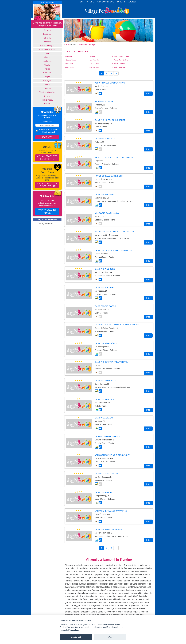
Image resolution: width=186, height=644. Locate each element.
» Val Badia (69, 64)
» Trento (92, 56)
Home (73, 45)
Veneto (47, 104)
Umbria (47, 96)
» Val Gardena (94, 67)
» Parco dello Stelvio (120, 60)
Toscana (47, 88)
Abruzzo (47, 30)
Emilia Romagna (47, 46)
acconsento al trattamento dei (47, 131)
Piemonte (47, 73)
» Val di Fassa (94, 64)
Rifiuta (110, 637)
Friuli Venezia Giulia (47, 49)
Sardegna (47, 81)
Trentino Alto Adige (47, 92)
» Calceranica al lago (121, 56)
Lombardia (47, 61)
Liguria (47, 57)
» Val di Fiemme (119, 64)
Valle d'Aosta (47, 100)
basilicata (47, 34)
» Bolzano (69, 56)
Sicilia (47, 84)
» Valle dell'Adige (119, 67)
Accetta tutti (76, 637)
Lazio (47, 53)
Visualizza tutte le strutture (47, 185)
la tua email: (47, 121)
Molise (47, 69)
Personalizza (74, 630)
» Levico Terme (71, 60)
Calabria (47, 38)
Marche (47, 65)
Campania (47, 42)
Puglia (47, 77)
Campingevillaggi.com (45, 224)
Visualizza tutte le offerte (47, 158)
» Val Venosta (94, 60)
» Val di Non (69, 67)
